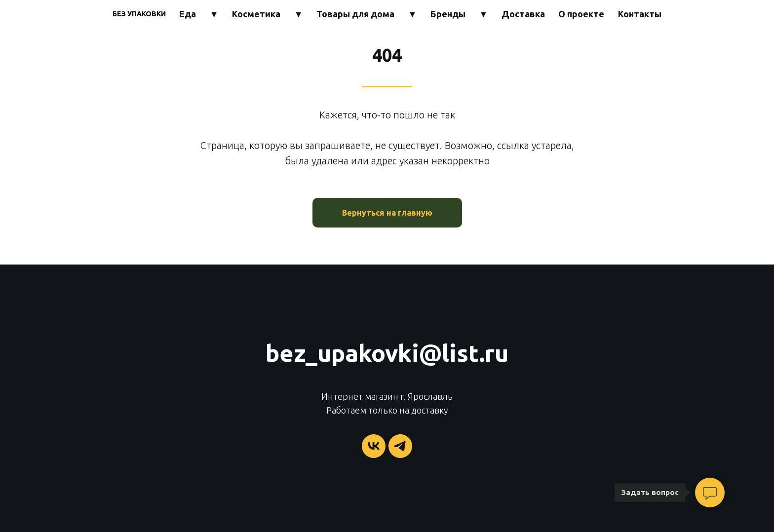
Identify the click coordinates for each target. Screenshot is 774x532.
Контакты (640, 14)
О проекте (581, 14)
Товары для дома (355, 14)
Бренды (448, 14)
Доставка (523, 14)
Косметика (256, 14)
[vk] (374, 446)
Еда (188, 14)
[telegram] (400, 446)
